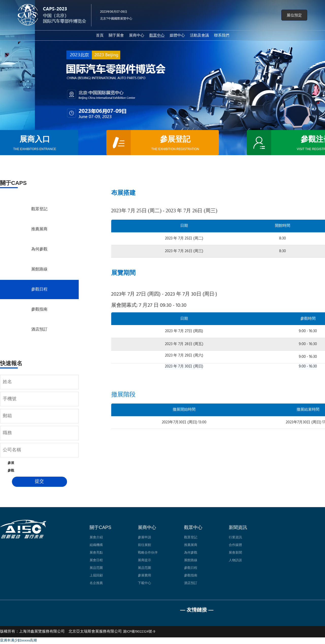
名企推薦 (96, 583)
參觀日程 (39, 289)
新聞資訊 (238, 527)
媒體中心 (177, 35)
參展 (11, 463)
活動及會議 (199, 35)
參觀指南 (39, 310)
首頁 (100, 35)
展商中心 (137, 35)
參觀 (11, 471)
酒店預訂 (39, 330)
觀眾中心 (193, 527)
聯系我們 (222, 35)
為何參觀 (39, 249)
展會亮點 (96, 553)
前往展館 (144, 545)
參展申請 (144, 537)
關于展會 (116, 35)
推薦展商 (39, 229)
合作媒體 (235, 545)
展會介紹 (96, 537)
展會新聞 (235, 553)
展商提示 (144, 560)
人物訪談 (235, 560)
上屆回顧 (96, 576)
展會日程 (96, 560)
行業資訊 (235, 537)
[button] (294, 15)
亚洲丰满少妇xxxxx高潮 (18, 641)
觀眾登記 (39, 209)
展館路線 (39, 269)
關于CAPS (100, 527)
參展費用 (144, 576)
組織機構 (96, 545)
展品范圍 (96, 568)
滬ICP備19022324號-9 (139, 632)
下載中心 (144, 583)
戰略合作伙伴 (148, 553)
